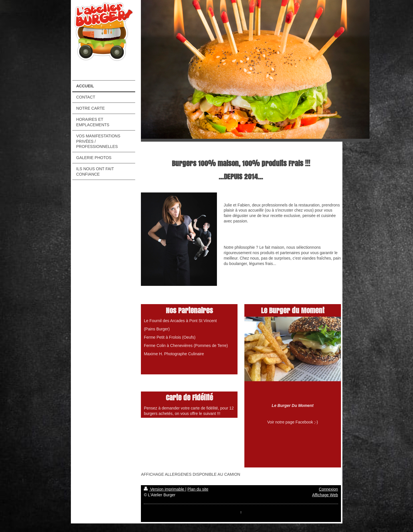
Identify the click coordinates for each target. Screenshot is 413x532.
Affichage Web (325, 495)
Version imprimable (164, 489)
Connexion (329, 489)
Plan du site (198, 489)
